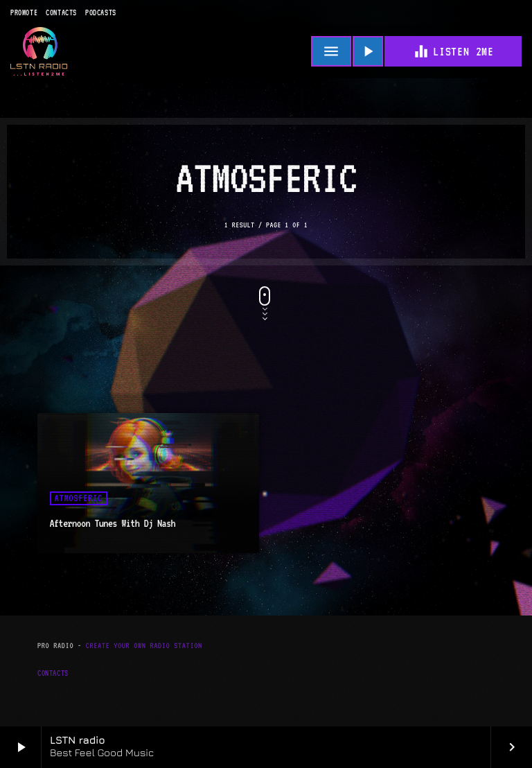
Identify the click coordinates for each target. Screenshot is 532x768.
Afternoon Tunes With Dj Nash (113, 523)
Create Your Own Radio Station (144, 646)
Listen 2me (453, 51)
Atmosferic (79, 498)
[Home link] (39, 51)
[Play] (368, 51)
